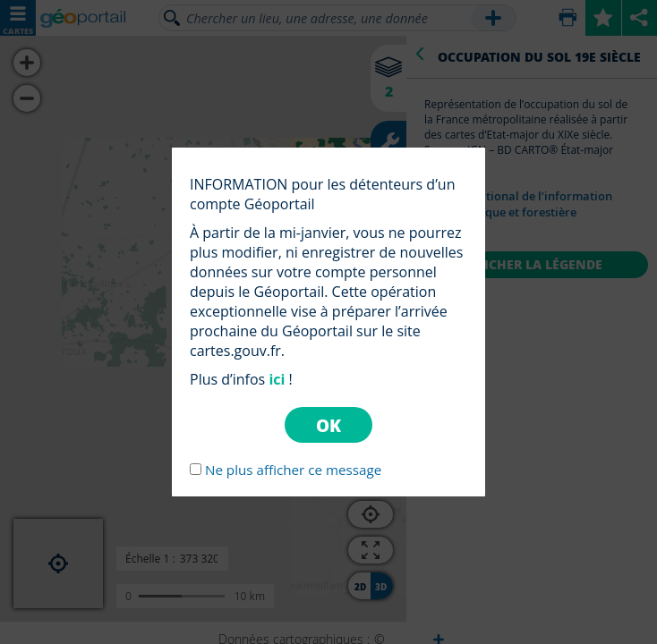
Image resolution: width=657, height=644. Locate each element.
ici (277, 379)
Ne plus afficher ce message (293, 470)
